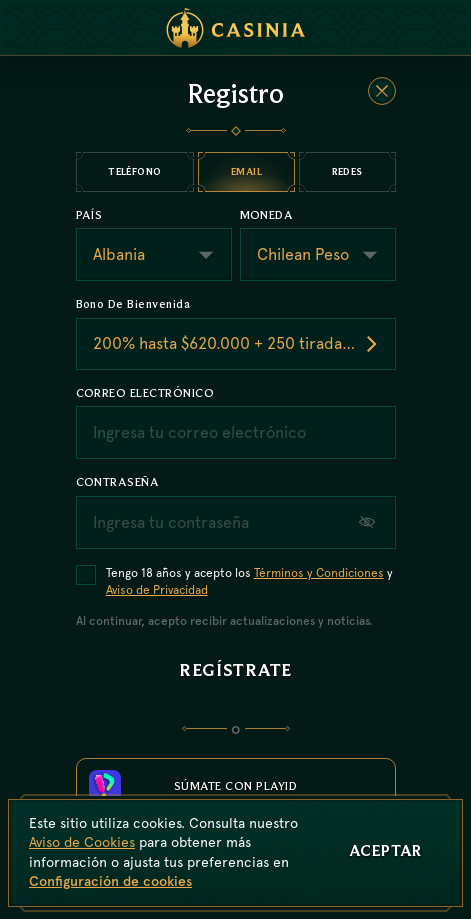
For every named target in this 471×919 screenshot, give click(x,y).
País (89, 215)
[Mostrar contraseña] (369, 522)
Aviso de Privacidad (157, 590)
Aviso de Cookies (82, 842)
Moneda (267, 215)
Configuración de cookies (110, 881)
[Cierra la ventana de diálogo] (382, 91)
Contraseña (118, 482)
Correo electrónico (145, 393)
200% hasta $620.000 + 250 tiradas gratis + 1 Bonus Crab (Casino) (244, 343)
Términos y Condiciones (319, 573)
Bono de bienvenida (133, 304)
